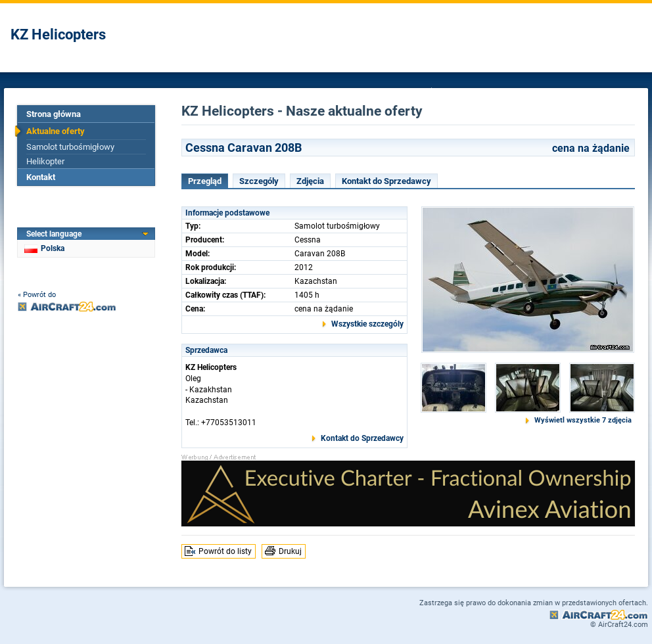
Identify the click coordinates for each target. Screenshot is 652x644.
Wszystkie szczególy (367, 324)
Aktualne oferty (56, 131)
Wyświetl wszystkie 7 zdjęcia (583, 420)
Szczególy (259, 181)
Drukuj (290, 551)
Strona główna (54, 114)
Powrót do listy (225, 551)
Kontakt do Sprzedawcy (386, 181)
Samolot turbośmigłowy (70, 147)
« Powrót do (37, 295)
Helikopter (45, 161)
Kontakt (41, 177)
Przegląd (205, 181)
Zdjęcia (310, 181)
